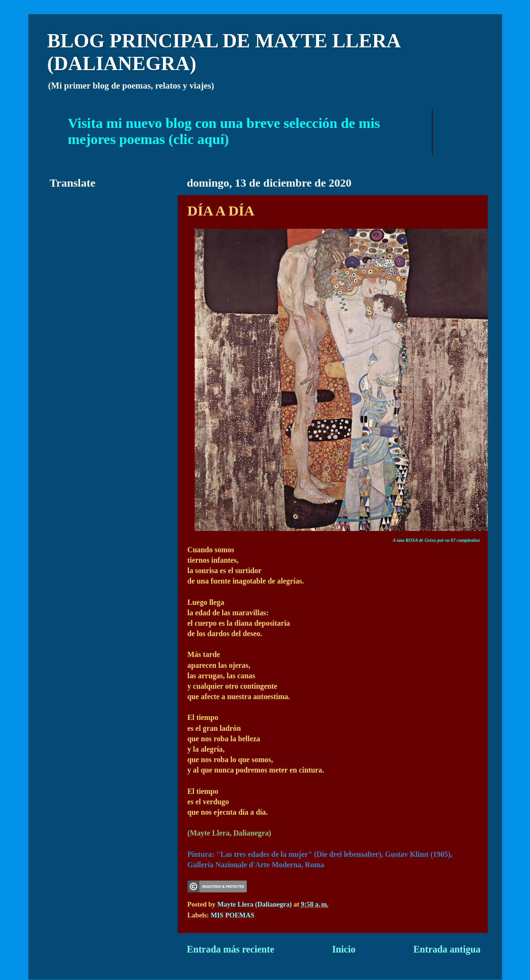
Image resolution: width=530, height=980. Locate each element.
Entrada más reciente (231, 949)
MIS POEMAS (233, 915)
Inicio (344, 949)
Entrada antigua (447, 949)
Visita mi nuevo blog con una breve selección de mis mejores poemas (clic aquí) (224, 131)
